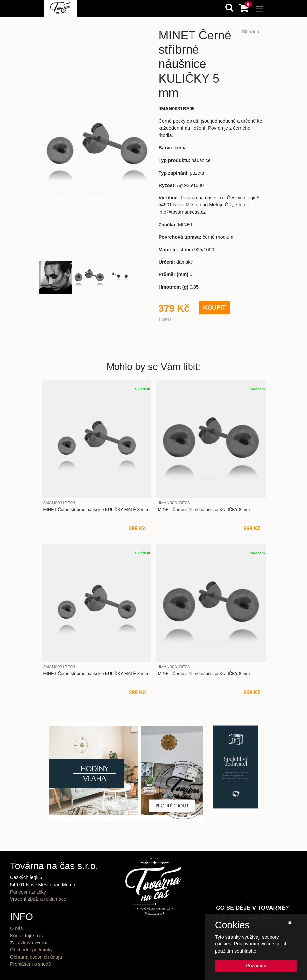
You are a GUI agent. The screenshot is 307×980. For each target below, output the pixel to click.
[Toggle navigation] (259, 9)
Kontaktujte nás (26, 936)
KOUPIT (214, 308)
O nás (16, 928)
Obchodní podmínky (31, 950)
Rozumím (256, 966)
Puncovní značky (28, 892)
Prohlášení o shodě (31, 964)
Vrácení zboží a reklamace (38, 899)
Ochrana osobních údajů (36, 957)
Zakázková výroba (29, 943)
